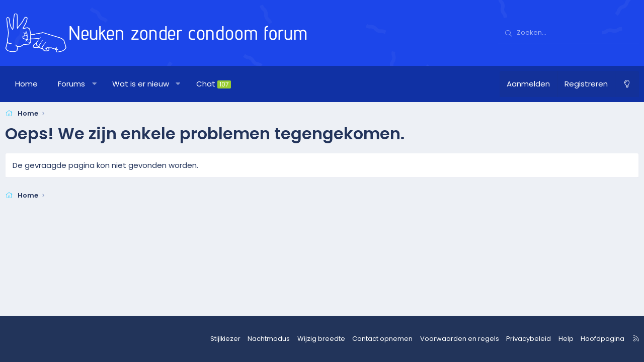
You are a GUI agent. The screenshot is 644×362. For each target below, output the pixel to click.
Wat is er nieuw (141, 84)
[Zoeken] (569, 33)
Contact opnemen (394, 339)
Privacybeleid (528, 339)
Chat (214, 84)
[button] (94, 84)
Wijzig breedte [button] (337, 339)
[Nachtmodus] (627, 84)
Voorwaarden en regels (465, 339)
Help (562, 339)
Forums (71, 84)
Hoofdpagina (596, 339)
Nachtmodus (288, 339)
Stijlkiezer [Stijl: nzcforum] (247, 339)
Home (26, 84)
